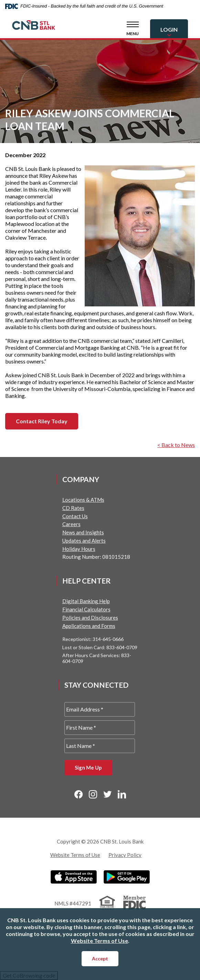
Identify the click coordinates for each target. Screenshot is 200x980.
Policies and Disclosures (90, 618)
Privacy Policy (125, 855)
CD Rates (73, 508)
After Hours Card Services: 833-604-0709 (97, 658)
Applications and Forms (89, 626)
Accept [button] (100, 959)
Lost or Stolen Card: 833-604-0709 (100, 647)
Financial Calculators (86, 609)
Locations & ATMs (83, 500)
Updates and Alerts (84, 541)
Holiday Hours (79, 549)
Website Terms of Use (75, 855)
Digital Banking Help (86, 601)
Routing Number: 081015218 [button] (96, 557)
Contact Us (75, 516)
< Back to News (176, 445)
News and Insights (83, 532)
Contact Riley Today (42, 421)
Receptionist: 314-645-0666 (93, 639)
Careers (71, 524)
